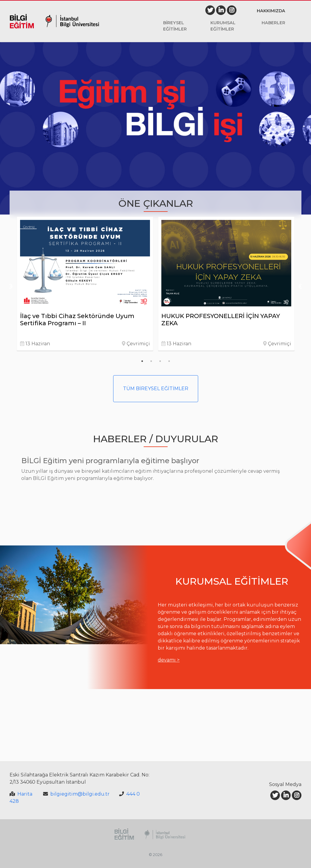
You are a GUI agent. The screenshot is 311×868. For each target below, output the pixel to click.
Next (301, 287)
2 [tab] (151, 361)
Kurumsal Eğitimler (223, 26)
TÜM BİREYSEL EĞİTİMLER (156, 389)
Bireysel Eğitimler (175, 26)
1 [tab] (142, 361)
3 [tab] (160, 361)
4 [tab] (169, 361)
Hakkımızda (271, 11)
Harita (25, 794)
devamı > (169, 660)
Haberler (273, 23)
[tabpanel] (85, 284)
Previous (10, 287)
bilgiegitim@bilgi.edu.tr (80, 794)
